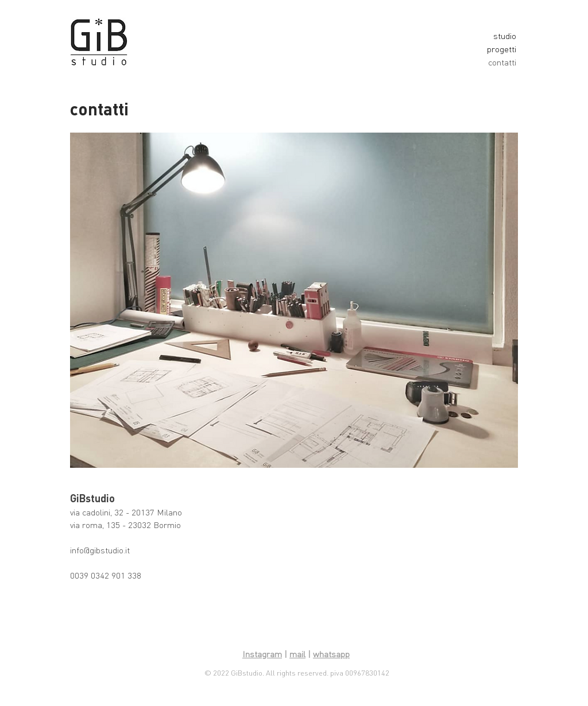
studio (505, 36)
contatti (502, 62)
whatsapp (331, 654)
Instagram (262, 654)
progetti (502, 49)
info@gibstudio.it (100, 550)
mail (297, 654)
